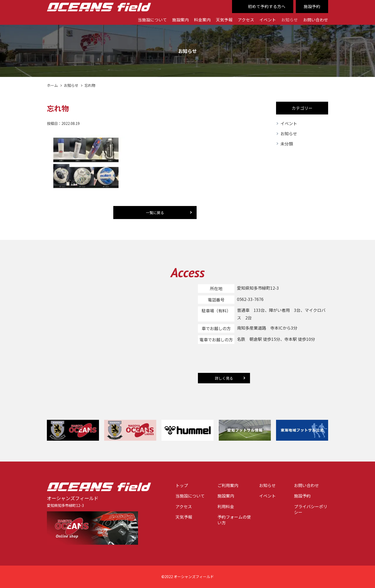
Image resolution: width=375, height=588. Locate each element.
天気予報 (224, 20)
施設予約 (312, 7)
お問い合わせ (316, 20)
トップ (182, 485)
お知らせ (290, 20)
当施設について (152, 20)
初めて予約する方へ (267, 7)
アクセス (246, 20)
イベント (268, 20)
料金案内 (202, 20)
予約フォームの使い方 (234, 520)
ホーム (52, 85)
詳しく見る (224, 378)
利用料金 (226, 506)
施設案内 (180, 20)
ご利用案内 (228, 485)
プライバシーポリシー (311, 509)
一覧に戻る (155, 213)
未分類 (287, 144)
